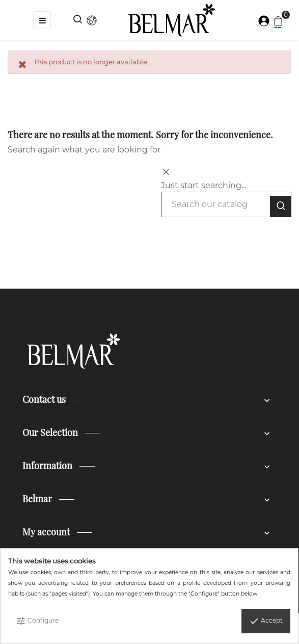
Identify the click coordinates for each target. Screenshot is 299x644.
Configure (37, 621)
